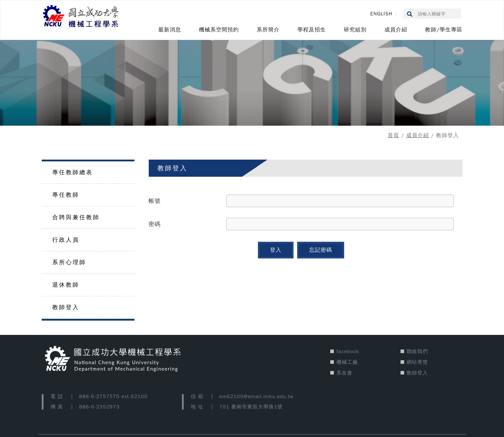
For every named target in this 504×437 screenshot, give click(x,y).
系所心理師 (69, 262)
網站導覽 (417, 362)
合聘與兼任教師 (76, 217)
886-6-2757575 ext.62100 (113, 396)
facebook (348, 351)
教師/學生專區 (444, 30)
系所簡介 (268, 30)
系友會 (344, 373)
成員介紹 (396, 30)
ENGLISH (381, 14)
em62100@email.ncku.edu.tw (256, 396)
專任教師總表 (73, 172)
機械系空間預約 (219, 30)
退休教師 (66, 285)
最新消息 (170, 30)
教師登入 (66, 307)
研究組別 (355, 30)
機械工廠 (347, 362)
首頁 (393, 135)
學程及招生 (312, 30)
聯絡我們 (417, 351)
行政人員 (66, 240)
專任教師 (66, 195)
